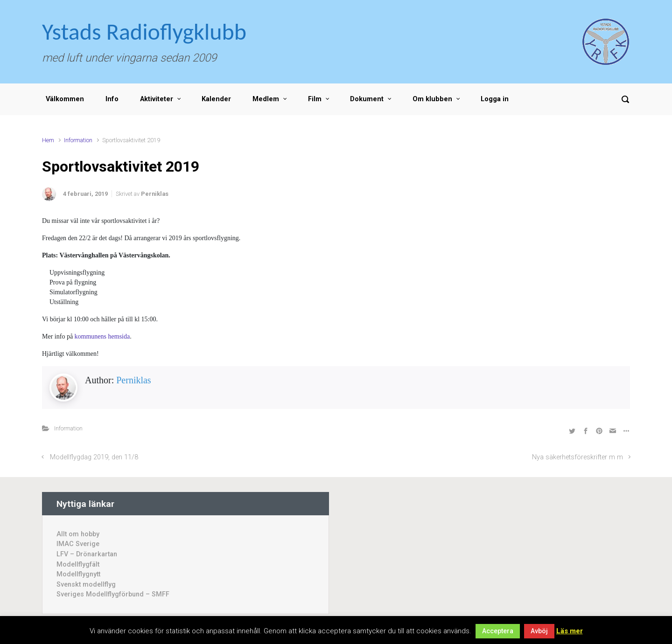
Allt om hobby (78, 534)
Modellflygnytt (78, 574)
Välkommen (65, 99)
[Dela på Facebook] (586, 431)
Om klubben (432, 99)
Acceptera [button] (498, 631)
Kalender (216, 99)
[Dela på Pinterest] (599, 431)
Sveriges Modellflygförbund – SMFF (113, 594)
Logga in (495, 99)
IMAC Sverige (78, 544)
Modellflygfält (78, 564)
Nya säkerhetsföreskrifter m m (577, 457)
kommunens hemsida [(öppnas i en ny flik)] (102, 336)
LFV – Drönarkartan (87, 554)
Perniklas (155, 194)
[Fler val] (625, 431)
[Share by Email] (613, 431)
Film (315, 99)
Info (112, 99)
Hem (48, 140)
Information (78, 140)
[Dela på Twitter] (572, 431)
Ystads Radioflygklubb (144, 31)
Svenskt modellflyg (86, 585)
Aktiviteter (157, 99)
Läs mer (570, 631)
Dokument (367, 99)
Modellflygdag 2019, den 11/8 (94, 457)
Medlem (266, 99)
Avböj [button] (539, 631)
